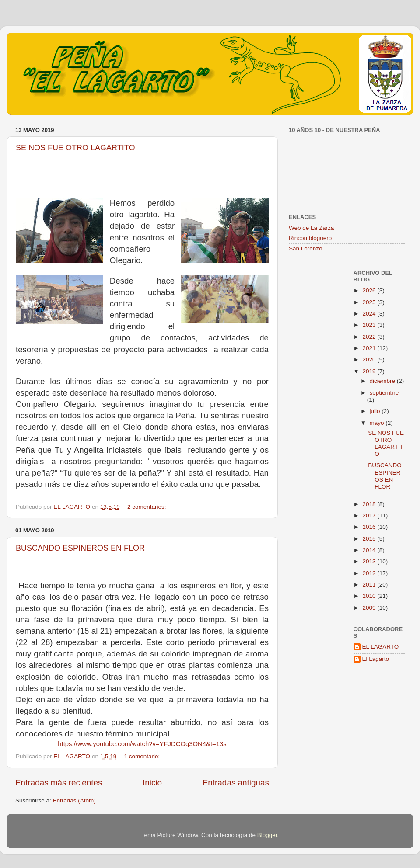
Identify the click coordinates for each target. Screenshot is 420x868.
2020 (370, 359)
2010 (370, 596)
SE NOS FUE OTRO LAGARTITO (75, 148)
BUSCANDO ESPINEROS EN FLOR (80, 548)
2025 (370, 302)
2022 (370, 337)
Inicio (152, 783)
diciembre (383, 381)
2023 (370, 325)
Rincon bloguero (310, 238)
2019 (370, 371)
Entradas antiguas (236, 783)
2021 (370, 348)
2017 (370, 516)
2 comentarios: (147, 507)
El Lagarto (376, 659)
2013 (370, 561)
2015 (370, 539)
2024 (370, 314)
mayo (378, 423)
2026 (370, 290)
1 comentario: (143, 756)
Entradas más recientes (59, 783)
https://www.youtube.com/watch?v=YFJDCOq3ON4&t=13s (142, 744)
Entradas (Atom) (74, 800)
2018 (370, 504)
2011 (370, 585)
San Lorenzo (306, 248)
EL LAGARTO (381, 647)
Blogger (267, 835)
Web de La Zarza (311, 228)
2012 (370, 573)
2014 (370, 550)
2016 (370, 527)
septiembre (384, 393)
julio (376, 411)
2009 (370, 608)
